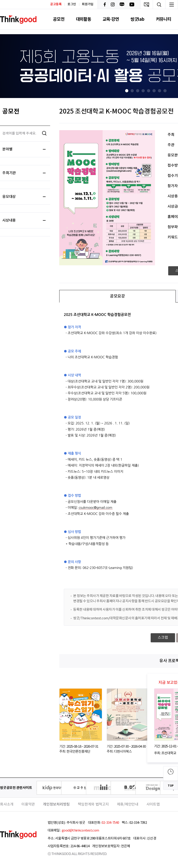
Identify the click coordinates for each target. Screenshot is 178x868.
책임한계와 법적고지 (93, 804)
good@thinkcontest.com (80, 831)
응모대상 (24, 197)
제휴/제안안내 (128, 804)
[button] (127, 91)
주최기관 (24, 173)
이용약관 (28, 804)
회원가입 (88, 4)
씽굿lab (137, 19)
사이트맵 (153, 804)
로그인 (72, 4)
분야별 (24, 149)
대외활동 (84, 19)
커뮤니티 (164, 19)
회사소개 (7, 804)
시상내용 (24, 220)
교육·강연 (111, 19)
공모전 (59, 19)
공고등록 (56, 4)
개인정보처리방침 (56, 804)
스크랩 (163, 638)
